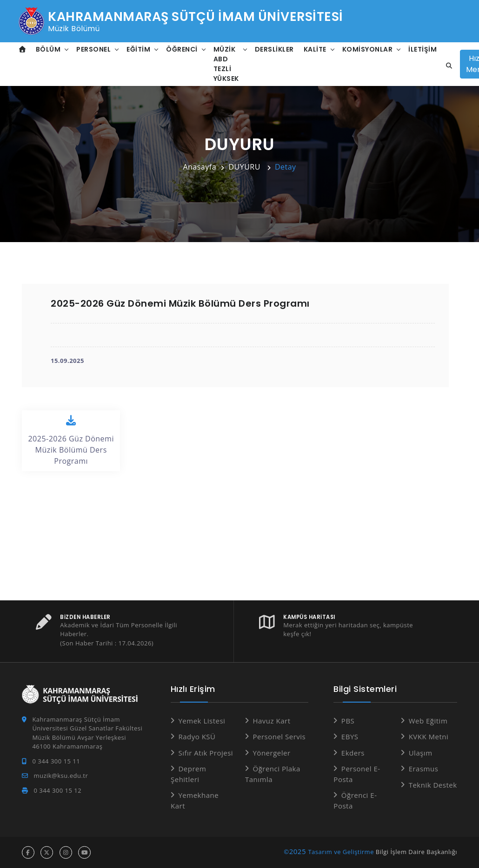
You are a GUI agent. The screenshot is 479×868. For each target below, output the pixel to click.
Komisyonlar (368, 49)
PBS (348, 721)
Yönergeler (271, 753)
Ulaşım (421, 753)
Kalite (315, 49)
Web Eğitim (428, 721)
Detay (286, 167)
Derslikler (274, 49)
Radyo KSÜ (197, 736)
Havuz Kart (271, 721)
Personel (93, 49)
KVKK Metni (429, 736)
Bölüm (48, 49)
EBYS (350, 736)
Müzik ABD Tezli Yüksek (226, 64)
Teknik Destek (433, 785)
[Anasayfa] (23, 49)
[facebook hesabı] (28, 852)
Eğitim (138, 49)
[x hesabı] (47, 852)
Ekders (353, 753)
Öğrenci (182, 49)
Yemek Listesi (202, 721)
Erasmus (424, 769)
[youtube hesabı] (84, 852)
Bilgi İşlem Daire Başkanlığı (416, 852)
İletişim (422, 49)
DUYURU (245, 167)
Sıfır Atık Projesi (206, 753)
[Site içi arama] (446, 66)
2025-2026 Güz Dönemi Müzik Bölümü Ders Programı (71, 441)
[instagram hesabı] (66, 852)
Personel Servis (279, 736)
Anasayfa (200, 167)
